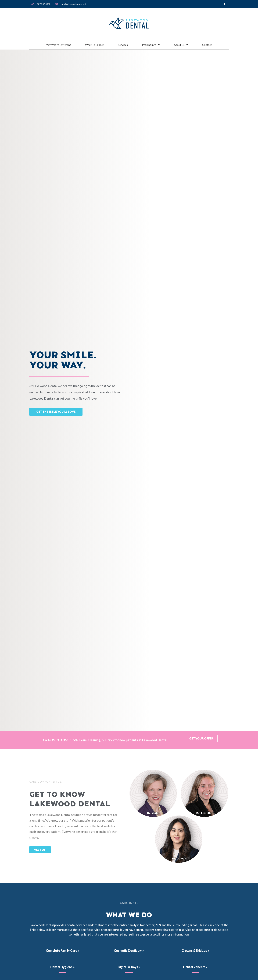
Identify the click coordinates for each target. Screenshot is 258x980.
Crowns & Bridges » (195, 951)
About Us (181, 45)
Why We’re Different (59, 45)
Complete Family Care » (63, 951)
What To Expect (94, 45)
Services (123, 45)
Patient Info (151, 45)
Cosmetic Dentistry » (129, 951)
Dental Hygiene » (62, 967)
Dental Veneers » (195, 967)
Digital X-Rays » (129, 967)
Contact (207, 45)
